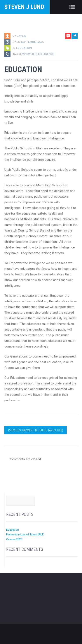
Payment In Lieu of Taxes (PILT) (25, 534)
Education (24, 48)
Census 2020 (14, 539)
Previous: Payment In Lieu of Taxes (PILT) (36, 430)
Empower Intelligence (37, 54)
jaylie (21, 36)
